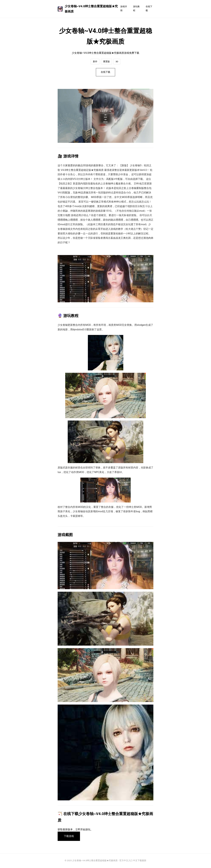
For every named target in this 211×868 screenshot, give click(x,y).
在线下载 (149, 8)
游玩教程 (136, 8)
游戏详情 (124, 8)
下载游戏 (69, 837)
